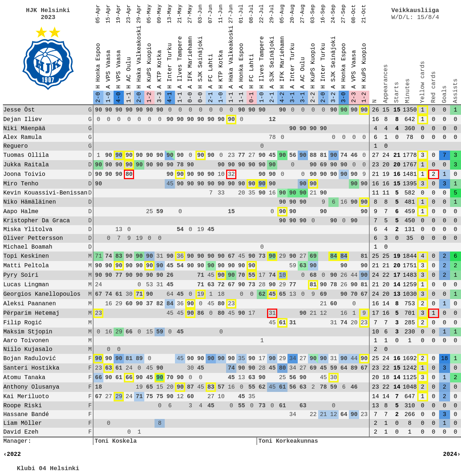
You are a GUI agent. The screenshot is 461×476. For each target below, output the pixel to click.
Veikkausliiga (415, 10)
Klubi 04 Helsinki (48, 469)
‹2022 (12, 454)
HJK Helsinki (48, 10)
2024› (452, 454)
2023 (48, 17)
